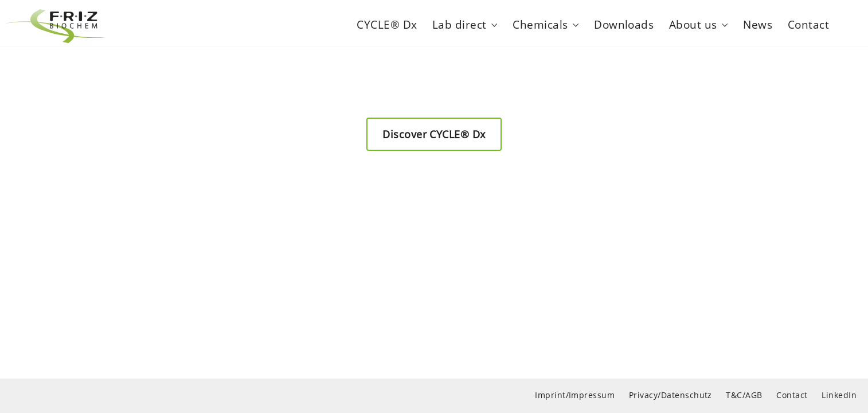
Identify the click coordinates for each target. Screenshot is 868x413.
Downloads (624, 22)
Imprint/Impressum (575, 395)
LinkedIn (839, 395)
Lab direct (460, 22)
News (758, 22)
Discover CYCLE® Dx (434, 134)
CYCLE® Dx (387, 22)
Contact (808, 22)
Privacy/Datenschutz (670, 395)
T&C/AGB (744, 395)
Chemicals (540, 22)
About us (693, 22)
